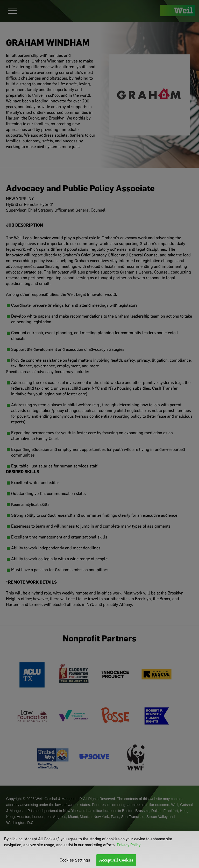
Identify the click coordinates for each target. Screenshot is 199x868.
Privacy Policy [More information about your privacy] (129, 848)
